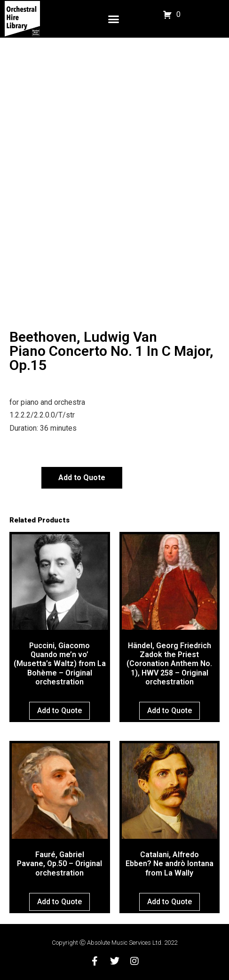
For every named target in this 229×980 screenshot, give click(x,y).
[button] (113, 19)
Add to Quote (82, 478)
